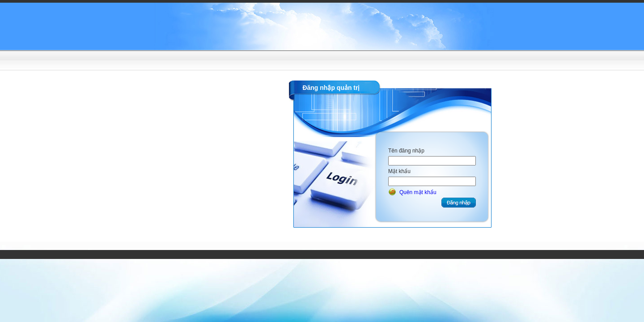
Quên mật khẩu (418, 192)
